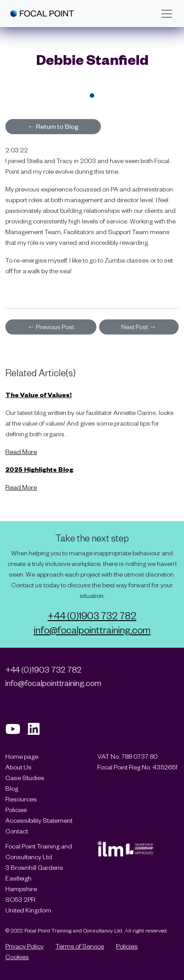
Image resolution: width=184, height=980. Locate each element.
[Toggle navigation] (167, 14)
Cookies (17, 957)
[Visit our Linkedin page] (37, 731)
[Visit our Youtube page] (17, 731)
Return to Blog (53, 126)
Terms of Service (80, 946)
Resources (21, 799)
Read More (21, 452)
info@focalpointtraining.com (92, 629)
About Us (18, 767)
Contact (17, 831)
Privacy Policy (24, 946)
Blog (12, 788)
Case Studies (25, 778)
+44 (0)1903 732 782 (92, 615)
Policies (16, 810)
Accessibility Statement (39, 820)
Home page (22, 756)
